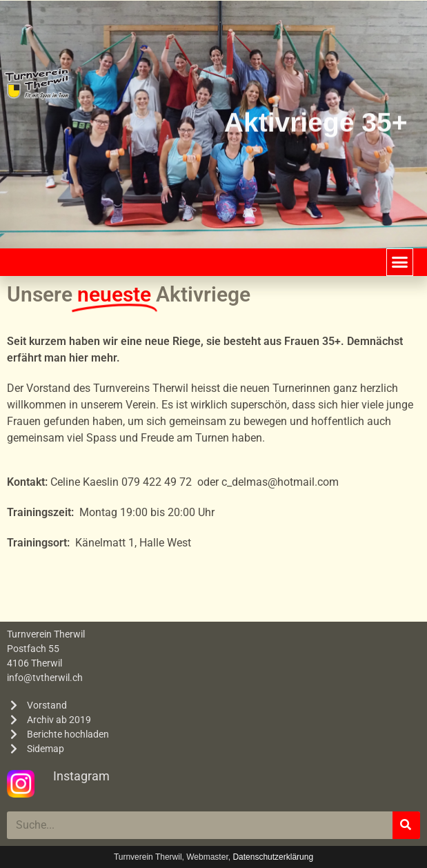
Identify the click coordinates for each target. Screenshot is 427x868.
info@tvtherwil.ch (45, 678)
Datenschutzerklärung (273, 857)
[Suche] (406, 825)
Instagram (81, 776)
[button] (400, 262)
